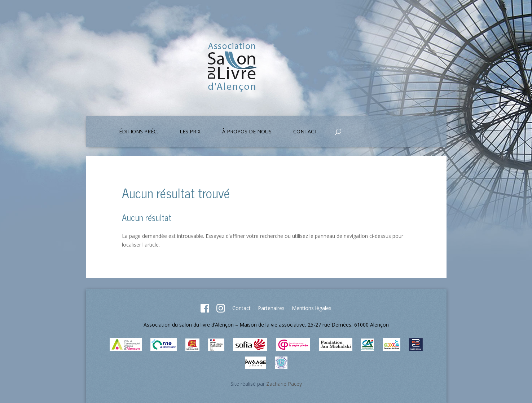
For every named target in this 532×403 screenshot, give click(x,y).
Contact (305, 132)
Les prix (190, 132)
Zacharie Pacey (284, 384)
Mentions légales (312, 308)
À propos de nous (247, 132)
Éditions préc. (139, 132)
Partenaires (271, 308)
